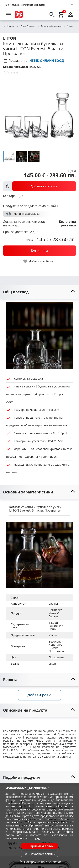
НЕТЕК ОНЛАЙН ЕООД (47, 61)
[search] (52, 14)
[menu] (8, 14)
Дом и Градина (26, 26)
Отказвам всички (39, 854)
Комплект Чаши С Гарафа (56, 613)
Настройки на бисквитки (39, 862)
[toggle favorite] (39, 261)
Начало (8, 26)
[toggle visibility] (39, 292)
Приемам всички (39, 846)
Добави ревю (39, 695)
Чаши (68, 26)
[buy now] (39, 251)
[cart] (61, 14)
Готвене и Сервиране (50, 26)
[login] (71, 14)
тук (37, 838)
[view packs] (39, 186)
